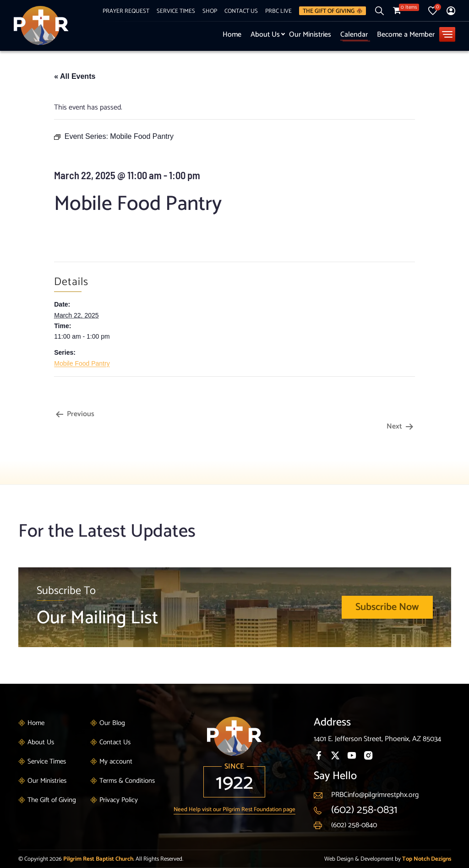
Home (232, 35)
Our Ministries (310, 35)
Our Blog (112, 723)
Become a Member (406, 35)
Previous (74, 414)
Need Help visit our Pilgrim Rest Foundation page (234, 810)
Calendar (354, 35)
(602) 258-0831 (364, 810)
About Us (265, 35)
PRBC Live (278, 11)
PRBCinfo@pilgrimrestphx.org (375, 795)
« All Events (75, 76)
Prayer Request (126, 11)
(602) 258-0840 (354, 825)
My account (116, 761)
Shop (210, 11)
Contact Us (241, 11)
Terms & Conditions (127, 781)
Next (401, 426)
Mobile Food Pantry (82, 363)
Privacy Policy (119, 800)
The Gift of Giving (333, 11)
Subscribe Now (387, 607)
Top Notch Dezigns (427, 859)
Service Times (176, 11)
